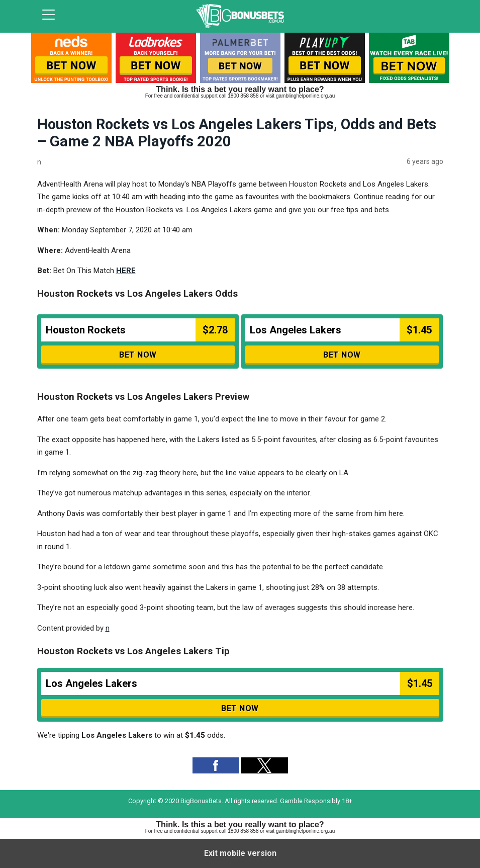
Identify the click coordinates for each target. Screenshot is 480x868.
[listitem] (71, 60)
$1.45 (195, 735)
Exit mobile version (240, 853)
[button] (216, 765)
